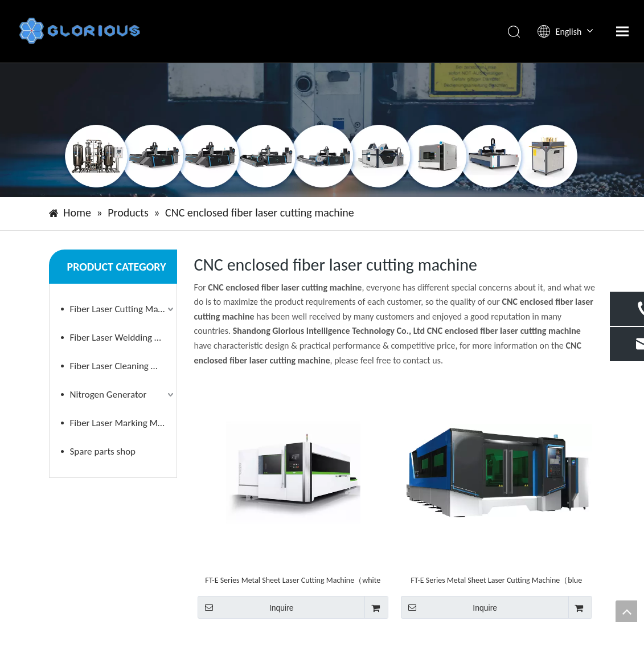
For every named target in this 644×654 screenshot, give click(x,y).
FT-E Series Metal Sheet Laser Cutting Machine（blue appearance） (496, 580)
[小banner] (322, 130)
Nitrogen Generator (108, 395)
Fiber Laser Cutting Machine (123, 309)
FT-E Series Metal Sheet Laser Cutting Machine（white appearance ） (293, 580)
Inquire (246, 607)
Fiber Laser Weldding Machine (123, 338)
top (626, 611)
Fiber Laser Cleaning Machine (123, 366)
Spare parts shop (103, 451)
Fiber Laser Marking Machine (123, 423)
